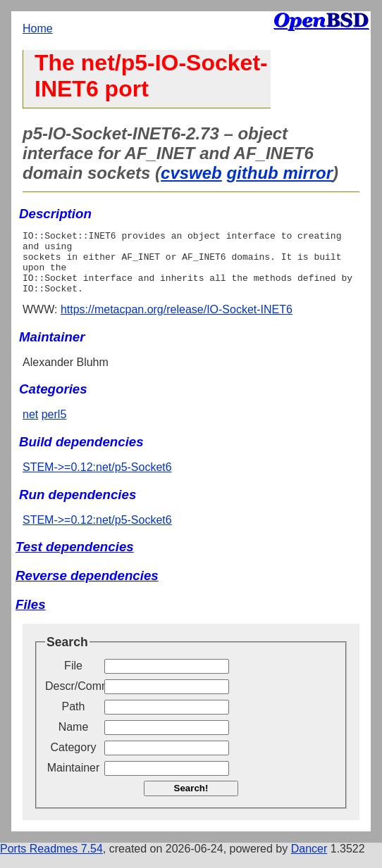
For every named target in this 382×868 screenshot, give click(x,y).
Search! (191, 801)
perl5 (54, 427)
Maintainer (74, 780)
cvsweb (191, 173)
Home (38, 29)
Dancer (309, 861)
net (30, 427)
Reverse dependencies (87, 588)
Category (74, 760)
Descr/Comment (73, 699)
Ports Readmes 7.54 (51, 861)
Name (74, 740)
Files (31, 617)
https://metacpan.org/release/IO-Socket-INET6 (177, 322)
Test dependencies (75, 559)
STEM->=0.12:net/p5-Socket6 (97, 480)
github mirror (279, 173)
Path (74, 719)
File (73, 678)
